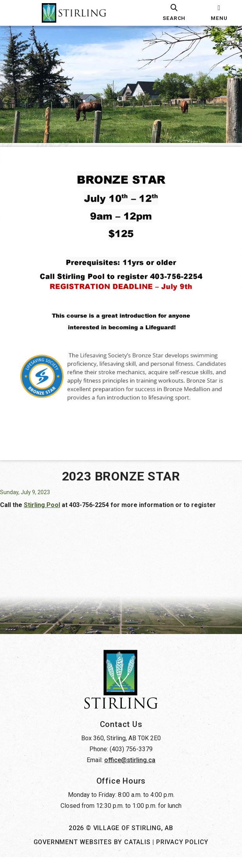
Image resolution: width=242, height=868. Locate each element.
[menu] (219, 13)
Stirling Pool (50, 492)
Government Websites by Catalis (92, 853)
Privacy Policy (182, 853)
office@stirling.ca (130, 771)
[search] (174, 13)
